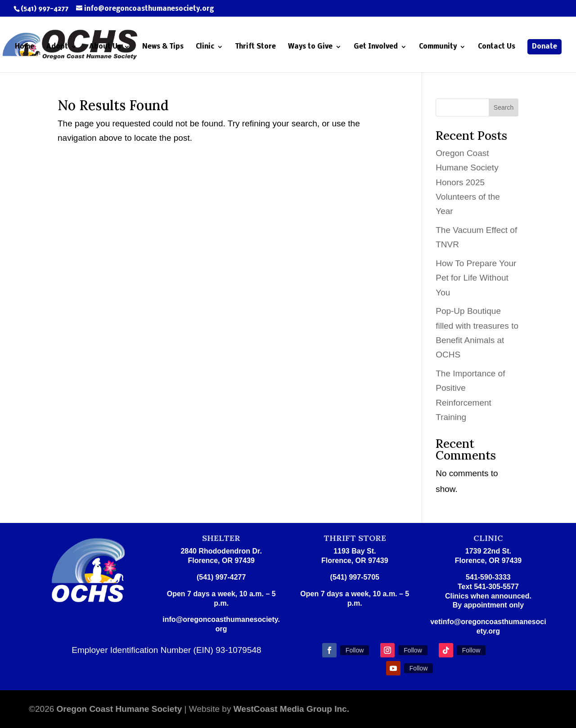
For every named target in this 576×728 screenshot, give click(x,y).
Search (504, 107)
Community (438, 47)
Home (25, 47)
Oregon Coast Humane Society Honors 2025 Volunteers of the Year (468, 182)
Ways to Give (310, 47)
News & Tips (163, 47)
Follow (355, 650)
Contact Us (497, 47)
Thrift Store (256, 47)
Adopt (57, 47)
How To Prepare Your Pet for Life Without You (476, 278)
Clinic (205, 47)
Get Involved (376, 47)
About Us (105, 47)
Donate (544, 47)
